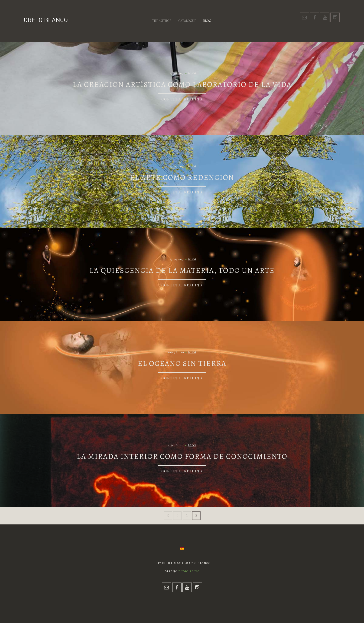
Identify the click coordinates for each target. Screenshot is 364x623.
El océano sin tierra (182, 363)
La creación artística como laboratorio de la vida (182, 84)
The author (162, 21)
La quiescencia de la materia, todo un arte (182, 270)
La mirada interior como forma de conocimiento (182, 456)
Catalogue (187, 21)
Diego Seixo (189, 571)
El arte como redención (182, 177)
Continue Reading (182, 99)
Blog (207, 21)
